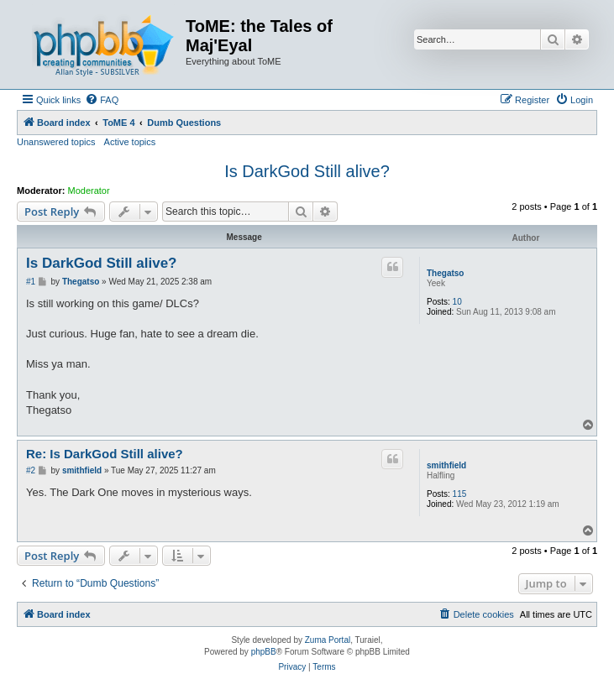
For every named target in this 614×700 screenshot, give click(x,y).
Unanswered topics (56, 142)
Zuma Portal (328, 640)
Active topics (130, 142)
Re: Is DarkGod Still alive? (105, 454)
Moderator (89, 191)
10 (457, 302)
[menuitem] (102, 100)
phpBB (264, 652)
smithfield (446, 465)
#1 (31, 282)
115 (460, 494)
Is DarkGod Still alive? (307, 171)
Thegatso (445, 273)
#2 (31, 470)
